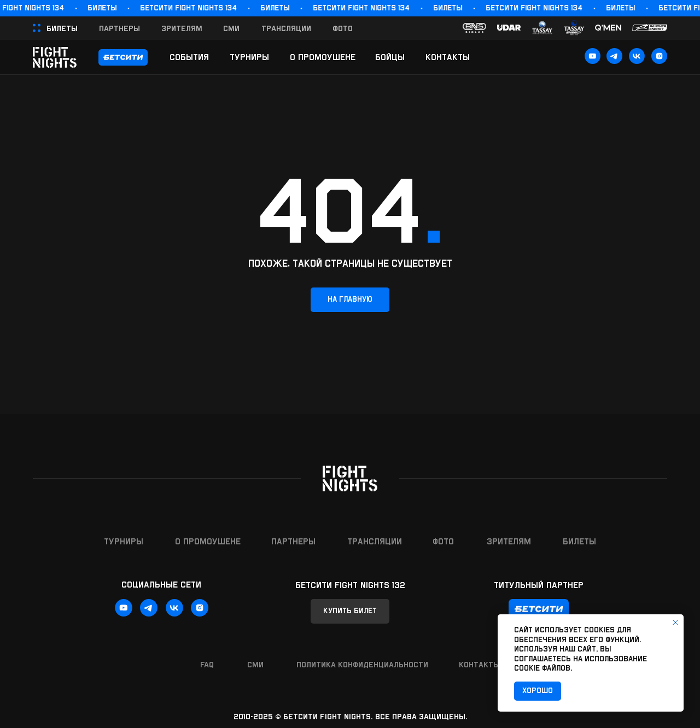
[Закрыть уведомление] (675, 623)
